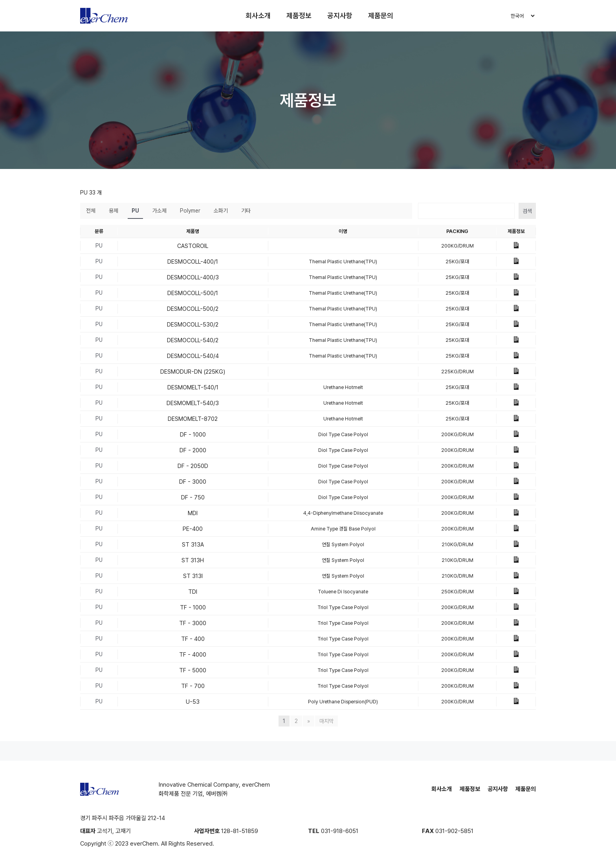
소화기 (221, 211)
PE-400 (193, 529)
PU (135, 211)
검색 (527, 211)
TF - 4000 (193, 655)
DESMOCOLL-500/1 (193, 293)
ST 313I (193, 576)
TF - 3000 (193, 623)
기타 (246, 211)
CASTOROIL (193, 246)
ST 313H (193, 560)
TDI (193, 592)
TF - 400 (193, 639)
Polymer (190, 211)
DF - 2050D (193, 466)
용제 (114, 211)
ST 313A (193, 545)
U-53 (193, 702)
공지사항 (340, 16)
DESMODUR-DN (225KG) (193, 372)
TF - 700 (193, 686)
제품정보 (299, 16)
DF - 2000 (193, 450)
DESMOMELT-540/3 (193, 403)
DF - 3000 (193, 482)
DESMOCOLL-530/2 (193, 325)
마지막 (326, 721)
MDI (193, 513)
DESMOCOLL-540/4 (193, 356)
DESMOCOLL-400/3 (193, 277)
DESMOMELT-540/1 (193, 387)
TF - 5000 (193, 670)
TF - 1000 (193, 607)
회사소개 (258, 16)
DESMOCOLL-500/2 (193, 309)
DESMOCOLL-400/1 (193, 262)
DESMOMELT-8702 (193, 419)
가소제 (159, 211)
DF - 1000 (193, 435)
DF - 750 (193, 497)
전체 (91, 211)
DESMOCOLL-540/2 (193, 340)
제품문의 (381, 16)
